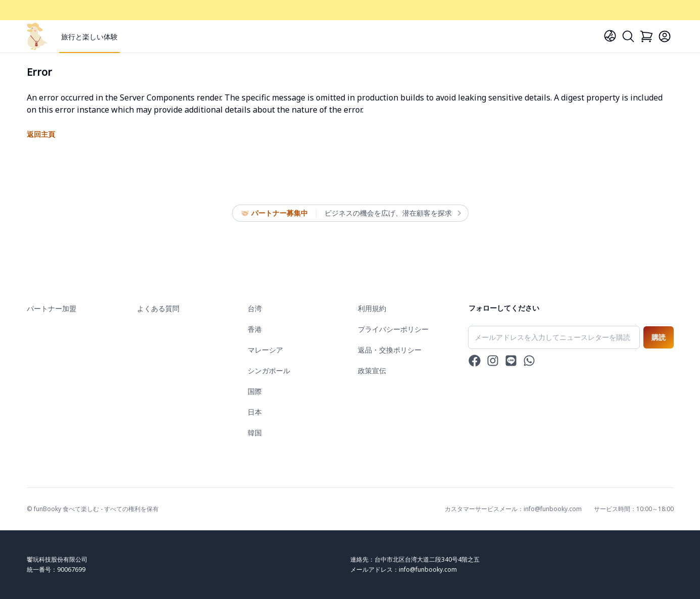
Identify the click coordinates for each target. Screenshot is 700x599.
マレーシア (265, 350)
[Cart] (646, 36)
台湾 (255, 308)
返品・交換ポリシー (390, 350)
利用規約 (372, 308)
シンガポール (269, 370)
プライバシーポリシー (393, 329)
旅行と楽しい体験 (89, 37)
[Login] (665, 36)
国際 (255, 391)
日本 (255, 412)
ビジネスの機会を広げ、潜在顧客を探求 (392, 213)
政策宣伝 (372, 370)
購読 (659, 337)
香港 (255, 329)
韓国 (255, 433)
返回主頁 (41, 134)
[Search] (628, 36)
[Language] (610, 36)
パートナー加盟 (52, 308)
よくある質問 (158, 308)
